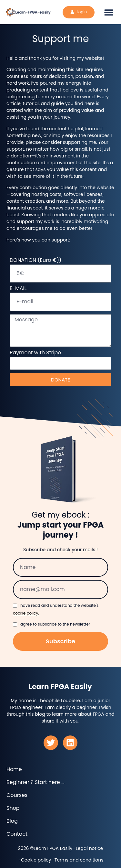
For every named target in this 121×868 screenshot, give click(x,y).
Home (14, 769)
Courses (17, 795)
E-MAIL (18, 289)
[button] (109, 12)
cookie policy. (26, 613)
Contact (17, 834)
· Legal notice (88, 848)
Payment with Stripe (35, 353)
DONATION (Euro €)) (35, 261)
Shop (13, 808)
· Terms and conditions (77, 860)
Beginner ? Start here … (35, 782)
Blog (12, 821)
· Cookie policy (34, 860)
